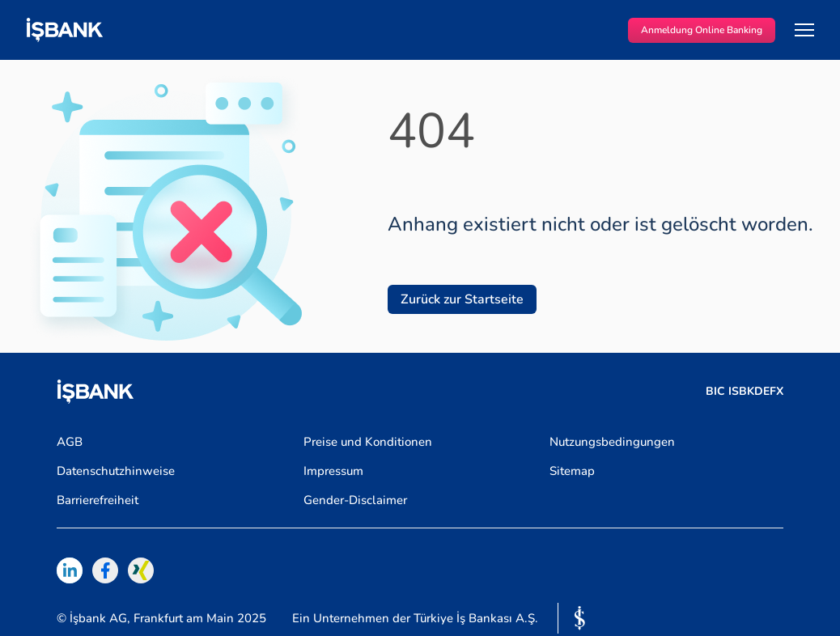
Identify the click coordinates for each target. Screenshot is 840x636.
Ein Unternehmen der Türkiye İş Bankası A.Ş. (415, 619)
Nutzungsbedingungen (612, 442)
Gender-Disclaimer (355, 500)
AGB (70, 442)
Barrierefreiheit (98, 500)
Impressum (333, 471)
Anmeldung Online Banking (702, 30)
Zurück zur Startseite (462, 299)
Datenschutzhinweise (116, 471)
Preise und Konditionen (368, 442)
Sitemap (572, 471)
